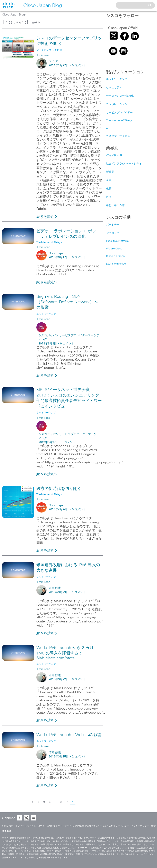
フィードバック (25, 826)
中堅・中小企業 (115, 205)
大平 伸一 (55, 61)
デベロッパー (114, 233)
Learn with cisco (116, 264)
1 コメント (79, 592)
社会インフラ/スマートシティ (124, 164)
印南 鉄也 (55, 588)
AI (107, 128)
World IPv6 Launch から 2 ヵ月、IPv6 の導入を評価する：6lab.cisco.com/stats (67, 653)
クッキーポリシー (140, 826)
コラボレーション (117, 104)
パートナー (113, 225)
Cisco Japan (57, 253)
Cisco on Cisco (115, 256)
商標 (153, 826)
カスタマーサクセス (118, 136)
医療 (109, 197)
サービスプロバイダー (119, 113)
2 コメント (79, 757)
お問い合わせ (9, 826)
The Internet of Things (119, 121)
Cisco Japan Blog (13, 15)
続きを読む (47, 217)
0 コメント (79, 65)
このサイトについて (45, 826)
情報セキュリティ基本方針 (100, 826)
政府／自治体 (114, 155)
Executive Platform (117, 241)
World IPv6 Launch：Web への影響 (69, 735)
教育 (109, 189)
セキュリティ (114, 88)
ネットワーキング (117, 79)
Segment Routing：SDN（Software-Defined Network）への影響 (67, 302)
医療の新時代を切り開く (59, 489)
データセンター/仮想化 (120, 96)
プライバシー (122, 826)
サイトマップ (64, 826)
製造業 (110, 172)
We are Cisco (114, 249)
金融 (109, 180)
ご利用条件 (79, 826)
